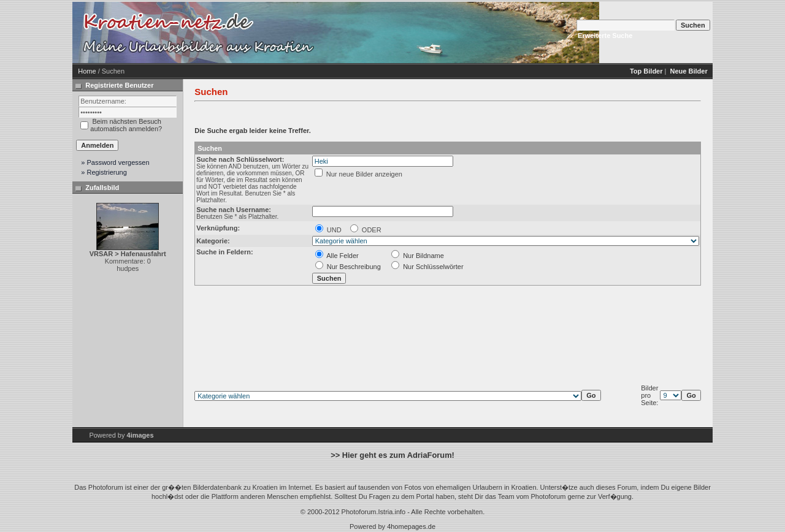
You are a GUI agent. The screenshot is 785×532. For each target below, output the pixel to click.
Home (87, 71)
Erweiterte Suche (605, 36)
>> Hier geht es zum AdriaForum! (392, 455)
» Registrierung (104, 172)
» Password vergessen (115, 162)
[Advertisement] (422, 32)
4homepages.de (411, 526)
